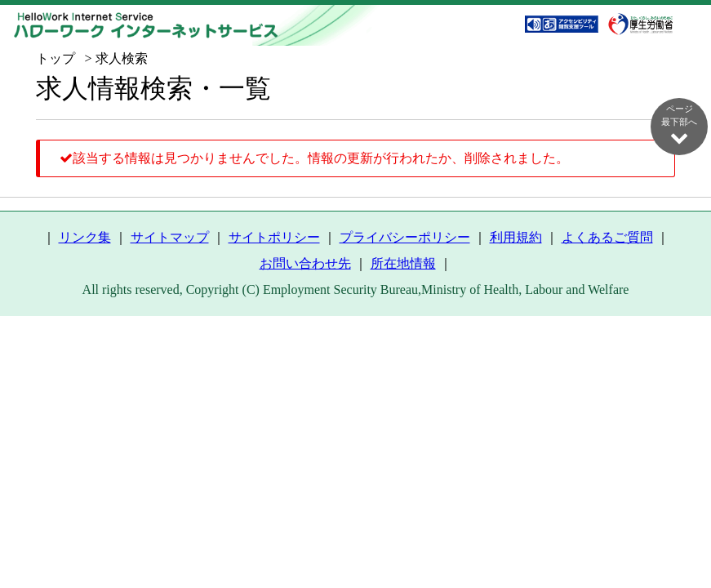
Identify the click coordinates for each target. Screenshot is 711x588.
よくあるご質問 (607, 237)
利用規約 (516, 237)
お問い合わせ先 (305, 263)
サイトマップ (170, 237)
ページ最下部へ (679, 125)
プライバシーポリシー (405, 237)
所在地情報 (403, 263)
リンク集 (85, 237)
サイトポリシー (274, 237)
